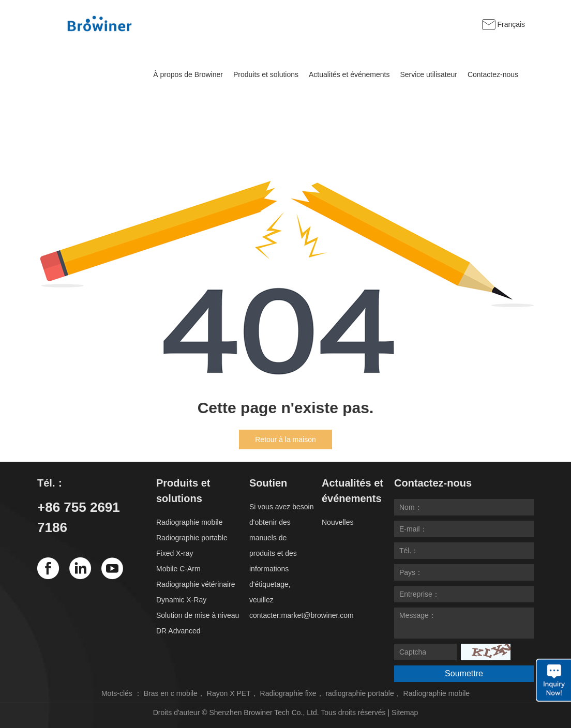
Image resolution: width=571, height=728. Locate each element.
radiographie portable (359, 693)
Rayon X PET (229, 693)
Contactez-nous (493, 74)
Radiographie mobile (189, 522)
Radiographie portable (192, 538)
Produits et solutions (266, 74)
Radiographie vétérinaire (196, 584)
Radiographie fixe (288, 693)
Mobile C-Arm (178, 569)
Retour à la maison (285, 439)
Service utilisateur (429, 74)
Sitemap (405, 712)
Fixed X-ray (175, 553)
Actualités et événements (349, 74)
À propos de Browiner (188, 74)
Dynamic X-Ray (181, 600)
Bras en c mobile (171, 693)
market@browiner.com (317, 615)
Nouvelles (337, 522)
